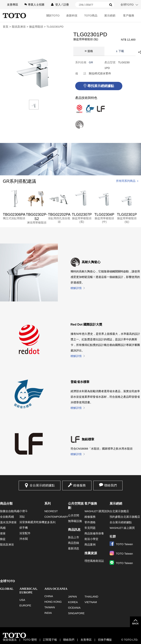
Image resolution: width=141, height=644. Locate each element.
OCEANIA (74, 608)
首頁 (6, 27)
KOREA (73, 602)
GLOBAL (7, 589)
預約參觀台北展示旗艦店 (125, 517)
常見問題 (90, 528)
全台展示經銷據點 (42, 485)
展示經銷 (110, 15)
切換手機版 (105, 640)
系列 (47, 504)
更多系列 (50, 522)
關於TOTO (53, 15)
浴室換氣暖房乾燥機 (32, 522)
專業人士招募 (36, 5)
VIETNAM (91, 602)
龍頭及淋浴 (19, 27)
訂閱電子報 (50, 640)
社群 (113, 537)
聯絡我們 (111, 485)
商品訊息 (74, 530)
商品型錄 (74, 543)
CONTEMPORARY (56, 517)
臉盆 (3, 539)
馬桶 (3, 528)
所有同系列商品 (126, 181)
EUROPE (25, 605)
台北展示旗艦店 (119, 511)
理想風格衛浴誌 (94, 561)
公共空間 (74, 515)
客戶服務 (129, 15)
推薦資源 (91, 553)
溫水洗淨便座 (8, 522)
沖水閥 (24, 539)
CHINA (49, 596)
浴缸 (22, 517)
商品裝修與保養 (94, 533)
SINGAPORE (76, 613)
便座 (3, 533)
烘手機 (24, 528)
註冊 (66, 5)
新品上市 (74, 537)
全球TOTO (127, 5)
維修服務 (79, 485)
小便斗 (24, 511)
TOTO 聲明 (30, 640)
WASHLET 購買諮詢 (97, 511)
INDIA (48, 613)
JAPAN (72, 597)
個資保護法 (10, 640)
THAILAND (91, 597)
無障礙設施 (75, 521)
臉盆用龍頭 (36, 27)
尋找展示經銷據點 (101, 86)
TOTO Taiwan (121, 544)
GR (91, 62)
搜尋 (111, 5)
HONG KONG (53, 602)
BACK (136, 624)
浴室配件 (25, 533)
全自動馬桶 (7, 517)
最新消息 (74, 548)
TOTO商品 (91, 15)
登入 (58, 5)
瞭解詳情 (76, 288)
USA (22, 600)
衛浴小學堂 (91, 539)
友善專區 (13, 5)
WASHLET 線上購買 (122, 528)
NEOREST (51, 511)
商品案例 (90, 544)
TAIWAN (50, 607)
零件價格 (90, 522)
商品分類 (6, 504)
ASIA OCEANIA (56, 589)
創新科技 (72, 15)
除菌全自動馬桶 (10, 511)
